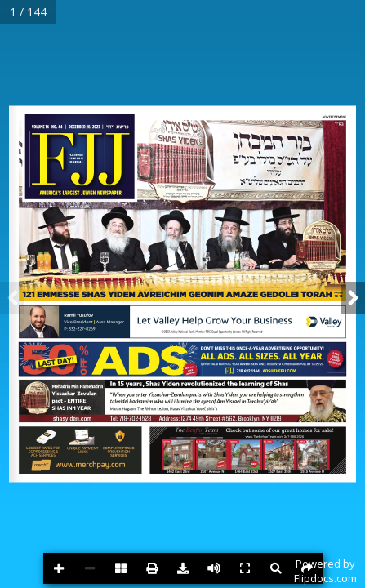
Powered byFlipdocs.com (325, 571)
